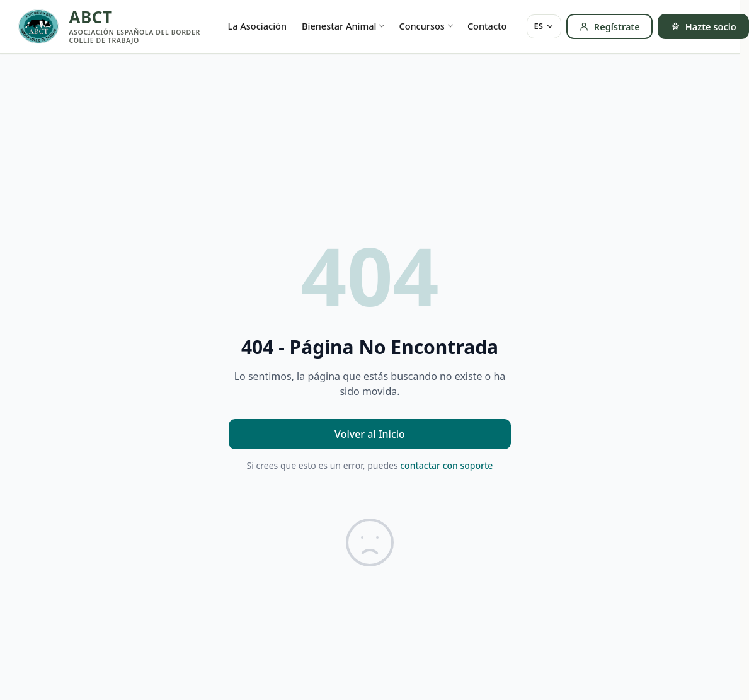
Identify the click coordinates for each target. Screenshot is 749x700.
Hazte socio (703, 26)
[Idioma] (544, 26)
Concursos (421, 26)
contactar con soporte (446, 465)
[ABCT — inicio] (111, 26)
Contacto (487, 26)
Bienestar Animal (339, 26)
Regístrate (609, 26)
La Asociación (258, 26)
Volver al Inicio (370, 434)
